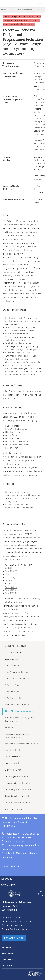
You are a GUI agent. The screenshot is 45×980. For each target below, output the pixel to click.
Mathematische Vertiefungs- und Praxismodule (20, 719)
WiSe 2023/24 (11, 590)
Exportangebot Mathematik (17, 783)
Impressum (7, 879)
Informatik (10, 728)
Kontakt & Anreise (14, 867)
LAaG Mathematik (13, 770)
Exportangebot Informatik (17, 776)
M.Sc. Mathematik (13, 698)
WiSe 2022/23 (11, 587)
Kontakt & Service (14, 938)
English (40, 4)
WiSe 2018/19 (11, 571)
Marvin (28, 613)
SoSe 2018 (10, 568)
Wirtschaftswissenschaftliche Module (21, 744)
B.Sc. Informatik (12, 659)
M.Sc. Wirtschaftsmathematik (19, 711)
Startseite (5, 10)
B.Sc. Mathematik (13, 666)
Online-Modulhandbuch (16, 646)
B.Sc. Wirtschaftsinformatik (17, 672)
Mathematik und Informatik (22, 10)
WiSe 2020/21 (11, 578)
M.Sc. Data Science (13, 685)
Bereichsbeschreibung (16, 475)
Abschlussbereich (13, 757)
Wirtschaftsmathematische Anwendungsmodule (17, 736)
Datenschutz (8, 885)
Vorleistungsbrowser (14, 809)
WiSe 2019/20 (11, 574)
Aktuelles (7, 948)
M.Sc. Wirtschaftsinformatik (17, 705)
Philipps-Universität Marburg (12, 894)
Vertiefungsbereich (14, 750)
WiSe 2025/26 (11, 593)
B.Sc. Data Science (13, 652)
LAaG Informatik (12, 763)
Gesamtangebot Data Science (18, 790)
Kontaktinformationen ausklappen (40, 894)
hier (32, 24)
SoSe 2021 (10, 581)
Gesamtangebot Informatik (17, 796)
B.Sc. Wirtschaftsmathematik (18, 679)
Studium (39, 10)
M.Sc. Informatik (12, 692)
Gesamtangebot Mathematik (18, 803)
